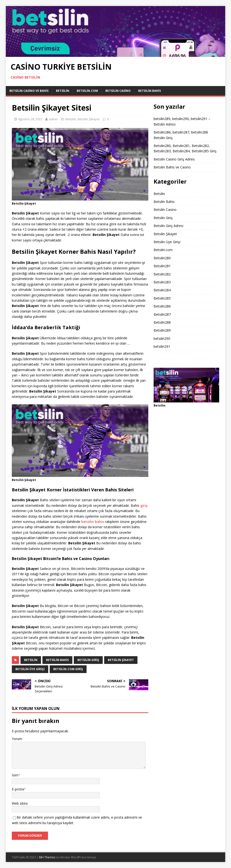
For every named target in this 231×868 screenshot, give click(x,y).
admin (53, 119)
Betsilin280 (162, 258)
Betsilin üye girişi (30, 669)
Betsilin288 (162, 322)
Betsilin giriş (88, 660)
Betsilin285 (162, 298)
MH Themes (47, 857)
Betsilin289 (162, 330)
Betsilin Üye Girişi (167, 242)
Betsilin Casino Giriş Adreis (174, 159)
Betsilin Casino (118, 91)
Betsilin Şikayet (89, 119)
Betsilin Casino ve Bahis (29, 91)
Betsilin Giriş (163, 218)
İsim (15, 775)
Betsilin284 (162, 290)
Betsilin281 (162, 266)
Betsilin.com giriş (68, 669)
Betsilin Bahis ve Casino (172, 167)
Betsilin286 (162, 306)
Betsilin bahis (57, 660)
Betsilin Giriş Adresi (168, 226)
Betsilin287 (162, 314)
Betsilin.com (87, 91)
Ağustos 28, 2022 (30, 119)
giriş (144, 505)
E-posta (18, 789)
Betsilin (63, 91)
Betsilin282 (162, 274)
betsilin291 (162, 346)
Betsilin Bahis (149, 91)
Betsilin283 (162, 282)
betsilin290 (162, 338)
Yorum (17, 739)
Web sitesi (20, 803)
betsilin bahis (93, 522)
